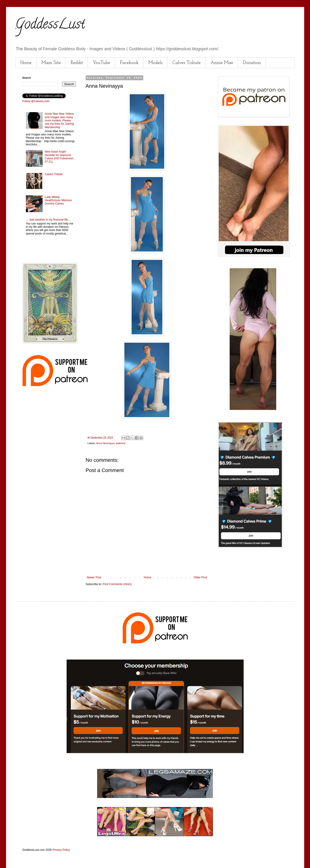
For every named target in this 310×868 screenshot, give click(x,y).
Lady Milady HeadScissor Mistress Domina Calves (58, 200)
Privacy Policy (61, 850)
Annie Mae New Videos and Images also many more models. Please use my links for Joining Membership (59, 121)
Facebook (129, 63)
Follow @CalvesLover (36, 101)
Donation (252, 63)
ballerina (121, 443)
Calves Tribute (187, 63)
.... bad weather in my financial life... (48, 220)
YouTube (101, 63)
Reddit (77, 63)
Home (26, 63)
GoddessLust (50, 25)
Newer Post (94, 577)
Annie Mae (222, 63)
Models (155, 63)
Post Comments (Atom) (117, 584)
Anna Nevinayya (105, 443)
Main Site (51, 63)
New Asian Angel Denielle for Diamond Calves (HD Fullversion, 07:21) (59, 157)
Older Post (200, 577)
